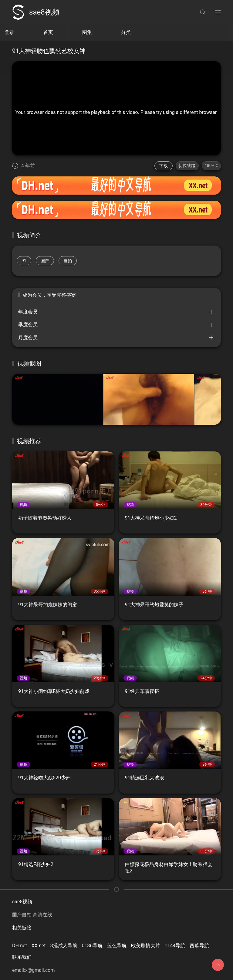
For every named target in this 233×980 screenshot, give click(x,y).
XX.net (39, 946)
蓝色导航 (117, 946)
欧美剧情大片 (146, 946)
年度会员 (28, 312)
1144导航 (175, 946)
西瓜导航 (199, 946)
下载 (164, 166)
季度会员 (28, 324)
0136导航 (92, 946)
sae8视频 (36, 12)
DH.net (20, 946)
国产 (45, 261)
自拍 (68, 261)
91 (24, 261)
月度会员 (28, 338)
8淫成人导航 (64, 946)
